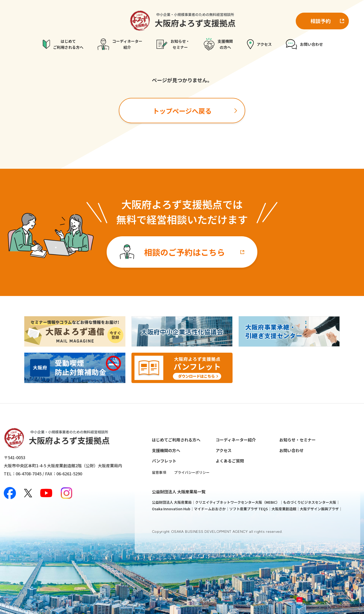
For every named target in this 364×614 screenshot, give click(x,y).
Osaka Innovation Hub (171, 509)
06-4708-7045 (29, 474)
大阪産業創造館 (284, 509)
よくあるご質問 (230, 461)
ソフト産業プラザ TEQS (249, 509)
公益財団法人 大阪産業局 (172, 502)
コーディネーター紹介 (236, 440)
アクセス (224, 450)
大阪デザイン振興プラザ (319, 509)
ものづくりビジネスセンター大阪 (310, 502)
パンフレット (164, 461)
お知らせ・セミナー (298, 440)
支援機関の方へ (166, 450)
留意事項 (159, 472)
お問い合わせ (291, 450)
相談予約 (321, 21)
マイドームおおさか (210, 509)
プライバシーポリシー (192, 472)
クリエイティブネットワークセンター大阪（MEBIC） (237, 502)
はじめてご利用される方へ (176, 440)
